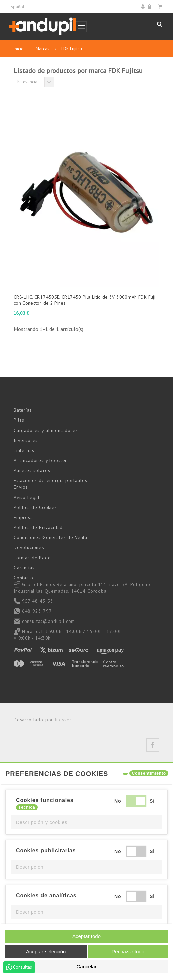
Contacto (24, 578)
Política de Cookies (35, 507)
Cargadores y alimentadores (46, 430)
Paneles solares (32, 470)
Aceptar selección (46, 951)
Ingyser (63, 720)
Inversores (26, 440)
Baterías (23, 410)
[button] (86, 822)
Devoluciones (29, 547)
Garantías (24, 568)
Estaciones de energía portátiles (51, 480)
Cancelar (86, 966)
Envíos (21, 487)
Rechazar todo (128, 951)
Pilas (19, 420)
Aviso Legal (27, 497)
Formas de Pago (32, 558)
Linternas (24, 450)
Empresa (23, 517)
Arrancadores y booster (40, 460)
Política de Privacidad (38, 527)
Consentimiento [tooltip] (149, 773)
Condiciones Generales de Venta (51, 537)
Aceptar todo (86, 936)
